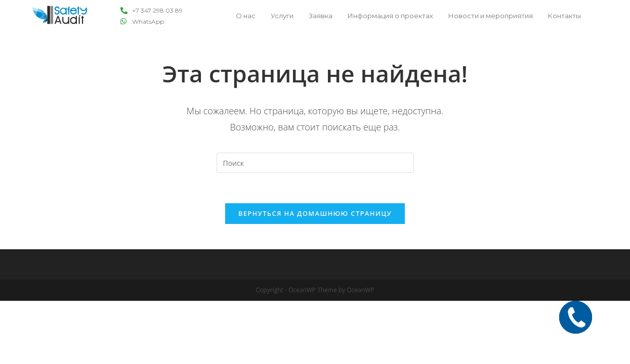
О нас (246, 16)
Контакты (564, 16)
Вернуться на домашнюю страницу (315, 213)
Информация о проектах (390, 16)
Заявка (321, 16)
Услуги (282, 16)
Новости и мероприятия (491, 16)
